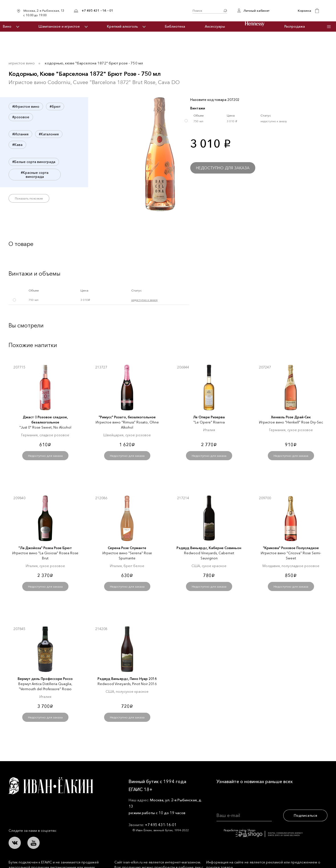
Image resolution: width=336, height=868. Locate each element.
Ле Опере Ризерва (209, 417)
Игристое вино (22, 63)
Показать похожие (29, 198)
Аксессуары (215, 26)
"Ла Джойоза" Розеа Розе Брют (45, 548)
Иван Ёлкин (51, 786)
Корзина (304, 11)
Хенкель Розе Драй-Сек (291, 417)
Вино (7, 26)
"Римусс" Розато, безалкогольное (127, 417)
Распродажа (295, 26)
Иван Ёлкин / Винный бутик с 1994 (153, 11)
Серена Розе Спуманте (127, 548)
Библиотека (175, 26)
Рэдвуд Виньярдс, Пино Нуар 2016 (127, 679)
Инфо (329, 27)
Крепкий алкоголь (122, 26)
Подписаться (305, 815)
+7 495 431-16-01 (161, 825)
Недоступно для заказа (223, 168)
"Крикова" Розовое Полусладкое (291, 548)
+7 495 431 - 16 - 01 (97, 11)
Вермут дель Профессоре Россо (45, 679)
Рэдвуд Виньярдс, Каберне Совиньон (209, 548)
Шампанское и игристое (59, 26)
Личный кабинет (256, 11)
